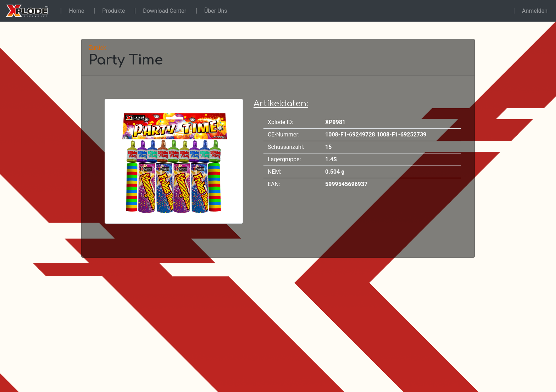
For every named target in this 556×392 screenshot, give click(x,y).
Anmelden (535, 11)
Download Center (165, 11)
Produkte (113, 11)
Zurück (97, 48)
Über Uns (216, 11)
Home (77, 11)
